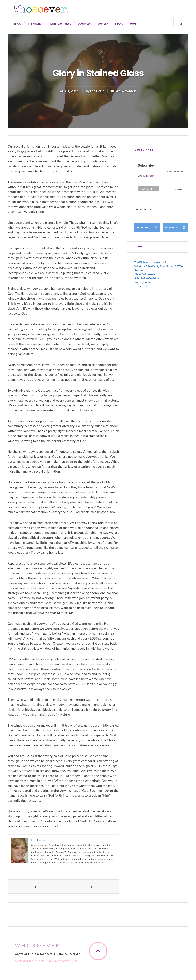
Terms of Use (142, 290)
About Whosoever (145, 278)
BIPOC (17, 24)
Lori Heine (97, 94)
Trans (119, 24)
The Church (36, 24)
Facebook (149, 231)
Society (103, 24)
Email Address (146, 179)
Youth (134, 24)
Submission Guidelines (148, 282)
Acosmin (73, 964)
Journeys (84, 24)
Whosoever (38, 949)
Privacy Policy (143, 286)
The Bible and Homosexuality (151, 265)
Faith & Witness (61, 24)
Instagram (177, 231)
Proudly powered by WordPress (30, 964)
